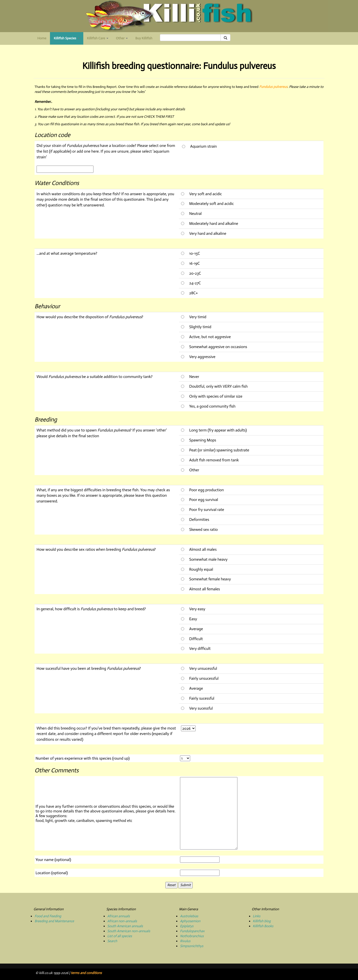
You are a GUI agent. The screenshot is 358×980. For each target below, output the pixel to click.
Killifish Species (68, 40)
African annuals (119, 916)
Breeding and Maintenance (54, 921)
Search (112, 941)
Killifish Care (98, 38)
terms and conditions (86, 973)
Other (122, 38)
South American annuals (125, 926)
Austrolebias (189, 916)
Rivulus (185, 941)
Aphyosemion (190, 921)
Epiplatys (187, 926)
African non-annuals (122, 921)
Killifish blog (262, 921)
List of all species (120, 936)
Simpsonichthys (192, 946)
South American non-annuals (129, 931)
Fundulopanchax (192, 931)
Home (42, 38)
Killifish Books (263, 926)
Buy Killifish (144, 38)
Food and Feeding (48, 916)
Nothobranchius (192, 936)
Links (257, 916)
